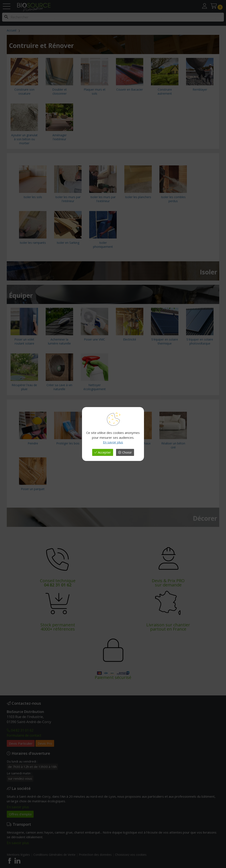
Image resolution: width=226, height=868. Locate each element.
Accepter (103, 452)
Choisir (125, 452)
